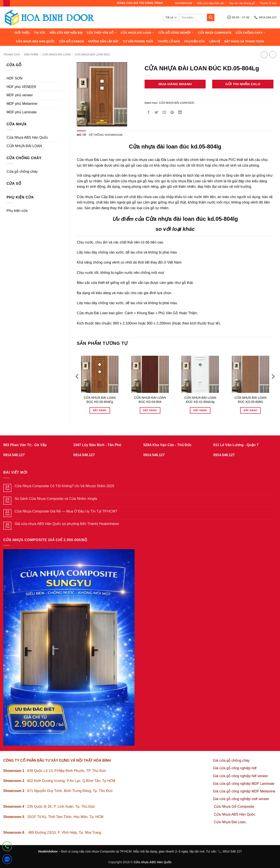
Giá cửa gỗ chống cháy (231, 760)
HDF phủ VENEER (21, 87)
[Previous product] (273, 54)
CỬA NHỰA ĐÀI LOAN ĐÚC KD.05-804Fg (100, 400)
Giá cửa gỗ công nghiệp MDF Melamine (244, 791)
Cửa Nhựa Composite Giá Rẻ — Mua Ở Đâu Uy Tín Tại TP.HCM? (66, 511)
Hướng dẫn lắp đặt (103, 41)
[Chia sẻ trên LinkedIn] (180, 113)
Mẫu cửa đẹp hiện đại (211, 3)
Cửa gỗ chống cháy (22, 172)
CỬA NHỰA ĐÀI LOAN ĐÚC (93, 54)
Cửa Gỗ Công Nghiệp (176, 33)
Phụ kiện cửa (194, 41)
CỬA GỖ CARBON (72, 41)
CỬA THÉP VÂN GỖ (102, 33)
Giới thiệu (22, 33)
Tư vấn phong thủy (138, 41)
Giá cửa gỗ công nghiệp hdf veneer (240, 776)
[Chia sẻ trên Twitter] (156, 113)
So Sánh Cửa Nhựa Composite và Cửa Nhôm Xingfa (56, 499)
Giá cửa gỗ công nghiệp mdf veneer (241, 799)
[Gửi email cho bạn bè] (164, 113)
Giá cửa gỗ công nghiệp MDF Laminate (244, 784)
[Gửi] (211, 17)
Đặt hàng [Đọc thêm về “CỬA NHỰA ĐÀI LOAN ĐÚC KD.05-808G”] (250, 410)
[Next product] (264, 54)
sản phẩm (31, 54)
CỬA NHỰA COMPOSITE (215, 33)
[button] (83, 121)
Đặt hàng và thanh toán (244, 41)
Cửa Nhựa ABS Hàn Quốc (35, 41)
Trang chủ (12, 54)
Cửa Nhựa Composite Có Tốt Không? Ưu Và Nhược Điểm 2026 (64, 486)
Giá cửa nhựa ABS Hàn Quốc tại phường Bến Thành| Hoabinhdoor (67, 524)
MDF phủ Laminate (22, 112)
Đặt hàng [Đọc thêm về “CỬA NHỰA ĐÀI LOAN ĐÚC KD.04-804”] (150, 410)
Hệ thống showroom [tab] (106, 135)
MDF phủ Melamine (22, 104)
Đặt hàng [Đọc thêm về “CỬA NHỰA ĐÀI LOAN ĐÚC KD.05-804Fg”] (100, 410)
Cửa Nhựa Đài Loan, (230, 822)
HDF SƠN (15, 78)
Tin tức (40, 33)
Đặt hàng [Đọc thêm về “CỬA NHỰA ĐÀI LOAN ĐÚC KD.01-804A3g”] (200, 410)
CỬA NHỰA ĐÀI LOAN (137, 33)
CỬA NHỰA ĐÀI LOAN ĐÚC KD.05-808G (250, 400)
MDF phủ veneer (20, 95)
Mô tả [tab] (81, 135)
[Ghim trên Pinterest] (172, 113)
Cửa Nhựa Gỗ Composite (235, 807)
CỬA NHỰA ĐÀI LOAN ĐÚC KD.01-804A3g (200, 400)
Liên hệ (215, 41)
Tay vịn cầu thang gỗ (242, 3)
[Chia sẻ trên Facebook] (148, 113)
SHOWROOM (184, 3)
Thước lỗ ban (268, 3)
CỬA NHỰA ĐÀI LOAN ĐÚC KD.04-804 (150, 400)
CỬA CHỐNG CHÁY (251, 33)
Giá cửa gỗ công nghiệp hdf (235, 768)
